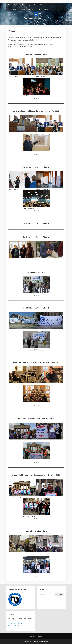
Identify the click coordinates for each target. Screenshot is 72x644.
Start (10, 5)
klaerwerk (22, 9)
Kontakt (46, 9)
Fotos (39, 9)
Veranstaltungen (27, 5)
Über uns (17, 5)
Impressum (33, 636)
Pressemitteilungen (40, 5)
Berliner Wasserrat (57, 5)
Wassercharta (12, 9)
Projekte (30, 9)
